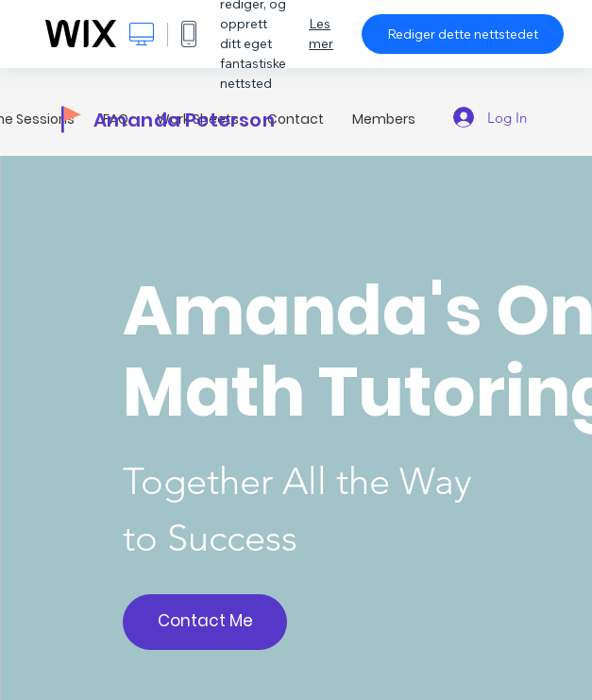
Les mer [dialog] (321, 34)
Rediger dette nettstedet (463, 34)
